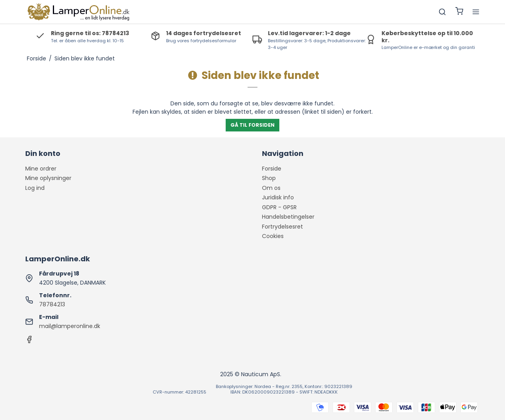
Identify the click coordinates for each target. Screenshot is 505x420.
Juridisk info (278, 197)
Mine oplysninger (48, 178)
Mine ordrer (41, 169)
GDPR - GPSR (279, 207)
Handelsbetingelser (288, 217)
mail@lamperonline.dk (70, 326)
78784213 (52, 304)
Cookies (273, 236)
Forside (272, 169)
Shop (269, 178)
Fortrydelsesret (282, 227)
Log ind (35, 188)
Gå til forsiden (252, 125)
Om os (271, 188)
